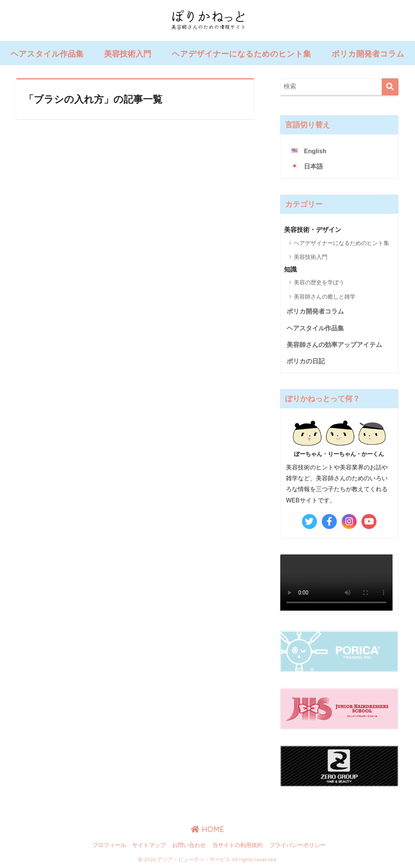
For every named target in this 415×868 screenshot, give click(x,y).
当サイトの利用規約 (237, 846)
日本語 (313, 167)
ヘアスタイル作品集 (47, 54)
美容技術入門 (128, 54)
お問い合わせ (189, 846)
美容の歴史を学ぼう (319, 283)
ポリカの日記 (306, 362)
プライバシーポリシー (297, 846)
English (315, 151)
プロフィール (109, 846)
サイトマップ (149, 846)
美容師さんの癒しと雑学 (325, 297)
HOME (207, 830)
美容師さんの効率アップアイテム (334, 345)
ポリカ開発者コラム (368, 54)
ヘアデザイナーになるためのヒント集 (241, 54)
